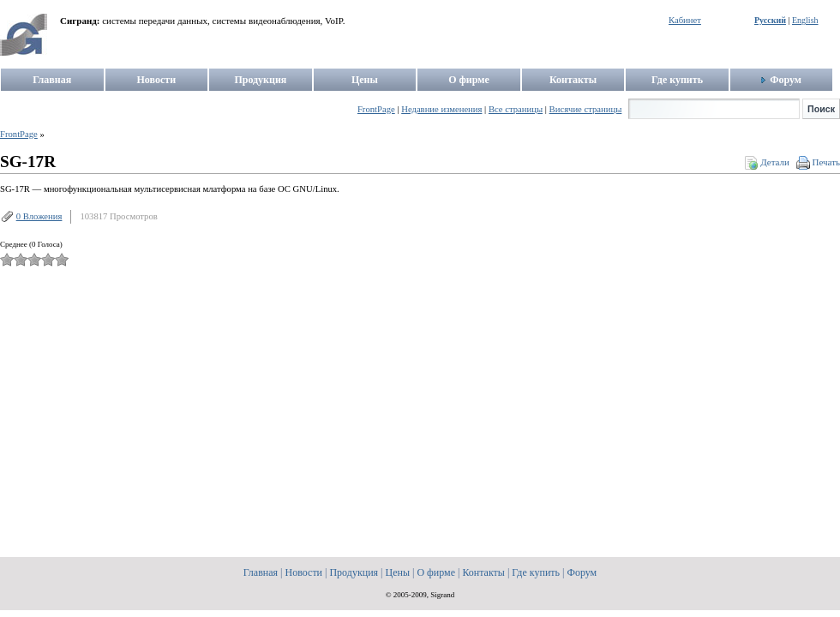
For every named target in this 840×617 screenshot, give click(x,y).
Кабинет (685, 20)
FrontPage (19, 134)
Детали (775, 162)
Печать (826, 162)
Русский (770, 20)
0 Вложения (39, 216)
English (805, 20)
